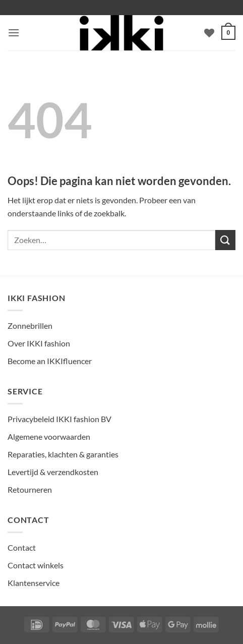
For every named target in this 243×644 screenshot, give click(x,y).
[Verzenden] (225, 240)
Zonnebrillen (30, 326)
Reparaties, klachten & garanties (63, 454)
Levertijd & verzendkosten (53, 472)
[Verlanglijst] (209, 33)
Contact (22, 547)
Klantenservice (34, 583)
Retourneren (30, 489)
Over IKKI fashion (39, 343)
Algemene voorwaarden (49, 436)
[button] (14, 33)
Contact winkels (36, 565)
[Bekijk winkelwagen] (228, 33)
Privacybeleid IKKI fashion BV (59, 419)
